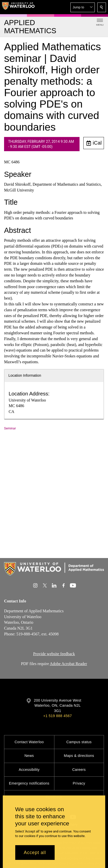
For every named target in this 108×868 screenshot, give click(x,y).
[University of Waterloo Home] (18, 7)
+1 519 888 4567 (57, 716)
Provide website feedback (54, 654)
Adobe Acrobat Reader (68, 663)
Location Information (25, 375)
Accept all (35, 853)
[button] (83, 7)
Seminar (10, 428)
